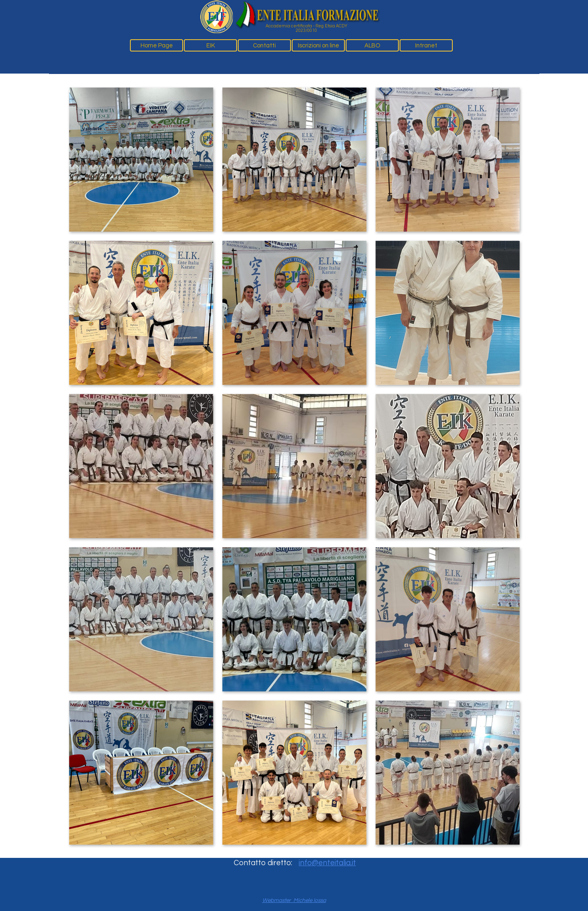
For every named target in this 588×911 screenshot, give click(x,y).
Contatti (264, 46)
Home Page (157, 46)
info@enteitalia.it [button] (327, 863)
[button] (141, 159)
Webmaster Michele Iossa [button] (294, 900)
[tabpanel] (294, 863)
